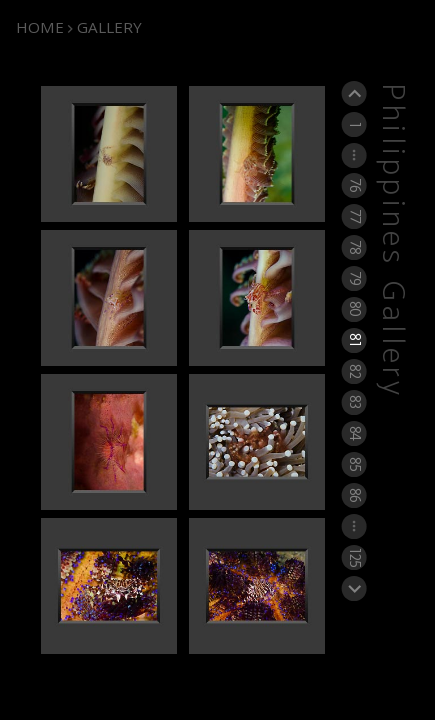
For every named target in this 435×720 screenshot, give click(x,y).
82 (353, 371)
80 (353, 309)
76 (353, 185)
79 (353, 278)
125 (353, 557)
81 (353, 340)
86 (353, 495)
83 (353, 402)
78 (353, 247)
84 (353, 433)
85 (353, 464)
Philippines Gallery (392, 241)
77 (353, 216)
